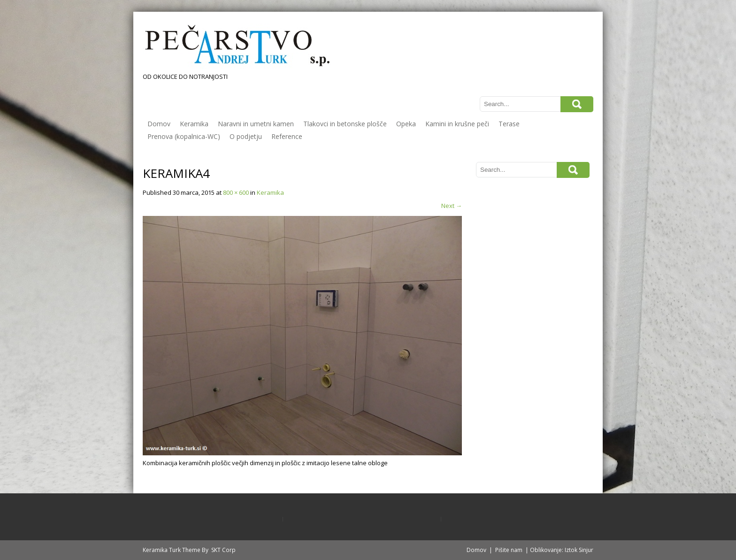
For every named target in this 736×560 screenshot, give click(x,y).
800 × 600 (236, 192)
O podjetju (246, 136)
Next (452, 206)
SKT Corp (223, 550)
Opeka (406, 124)
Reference (287, 136)
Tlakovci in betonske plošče (345, 124)
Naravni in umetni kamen (256, 124)
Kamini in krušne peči (457, 124)
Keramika (194, 124)
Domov (159, 124)
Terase (509, 124)
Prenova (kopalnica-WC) (184, 136)
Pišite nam (509, 550)
